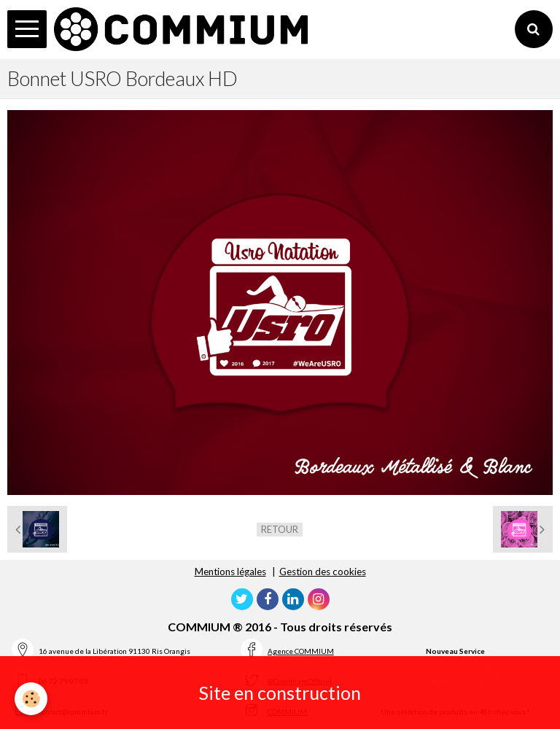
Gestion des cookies (323, 572)
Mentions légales (230, 572)
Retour (280, 529)
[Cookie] (31, 699)
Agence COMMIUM (301, 651)
